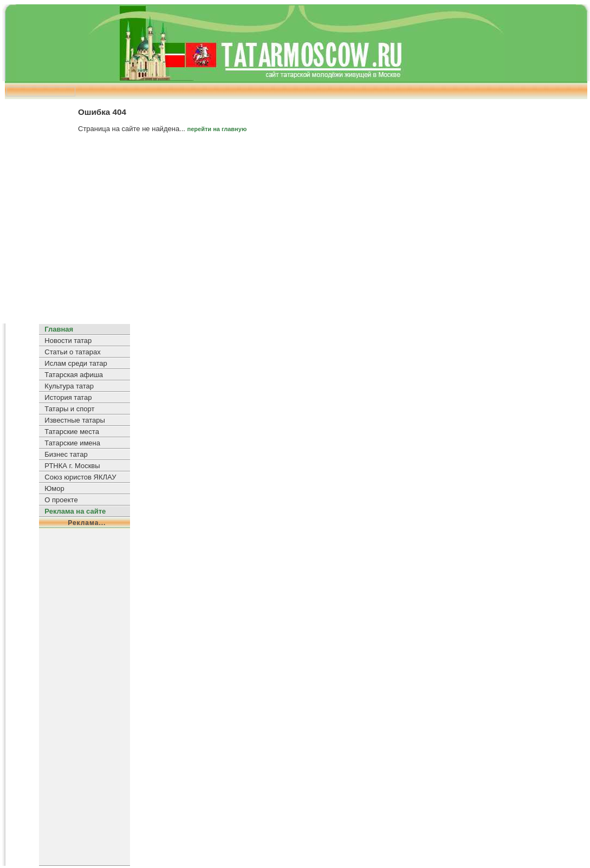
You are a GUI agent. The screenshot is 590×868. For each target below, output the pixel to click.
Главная (59, 329)
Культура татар (69, 386)
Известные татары (74, 420)
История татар (68, 397)
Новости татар (68, 341)
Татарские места (72, 432)
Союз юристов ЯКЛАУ (80, 477)
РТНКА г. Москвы (72, 466)
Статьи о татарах (72, 352)
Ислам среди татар (76, 363)
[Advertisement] (295, 232)
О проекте (61, 500)
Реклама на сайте (75, 511)
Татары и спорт (69, 409)
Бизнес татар (66, 454)
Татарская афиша (74, 375)
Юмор (54, 488)
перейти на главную (217, 129)
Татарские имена (72, 443)
